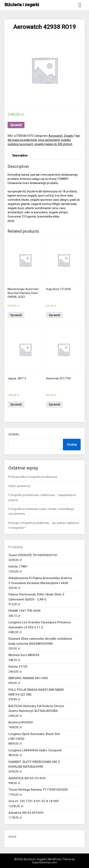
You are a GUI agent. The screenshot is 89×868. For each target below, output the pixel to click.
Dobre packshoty (19, 486)
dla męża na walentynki (22, 140)
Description (20, 155)
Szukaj (14, 434)
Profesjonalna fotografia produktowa (33, 477)
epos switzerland (49, 140)
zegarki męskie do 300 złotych (53, 144)
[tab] (20, 156)
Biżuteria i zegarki (22, 5)
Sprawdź (16, 125)
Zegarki (68, 136)
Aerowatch (56, 136)
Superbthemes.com (45, 862)
